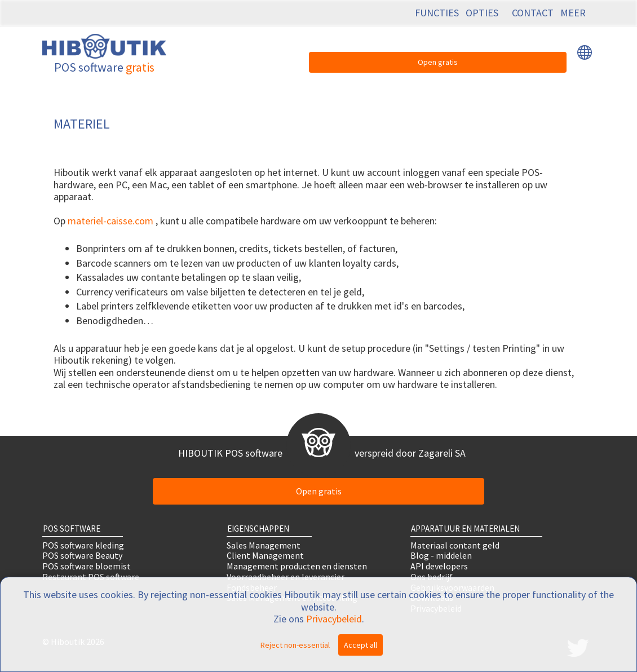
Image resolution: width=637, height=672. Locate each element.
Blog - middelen (441, 556)
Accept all (360, 645)
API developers (439, 566)
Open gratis (438, 62)
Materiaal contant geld (455, 545)
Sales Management (264, 545)
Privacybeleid (334, 619)
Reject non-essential (295, 645)
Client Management (265, 556)
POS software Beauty (82, 556)
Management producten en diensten (297, 566)
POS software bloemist (87, 566)
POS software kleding (83, 545)
